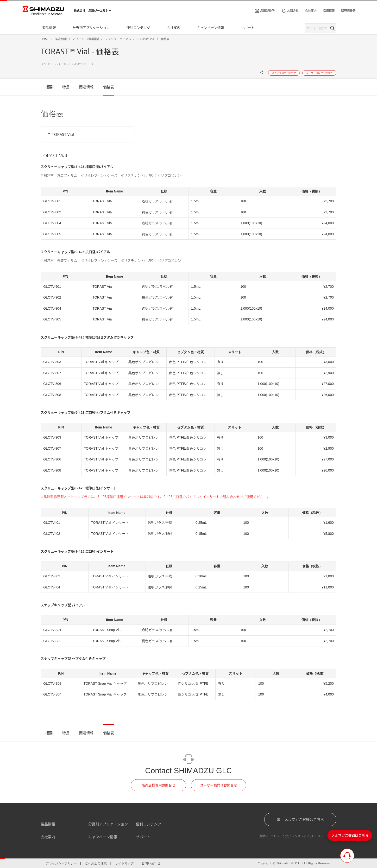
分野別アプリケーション (108, 824)
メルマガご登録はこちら (300, 819)
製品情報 (48, 824)
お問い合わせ (151, 863)
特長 (66, 87)
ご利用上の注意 (96, 863)
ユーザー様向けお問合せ (219, 785)
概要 (49, 87)
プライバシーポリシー (61, 863)
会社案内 (48, 837)
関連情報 (86, 87)
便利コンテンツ (148, 824)
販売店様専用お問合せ (158, 785)
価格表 (109, 87)
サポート (143, 837)
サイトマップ (124, 863)
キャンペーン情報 (103, 837)
